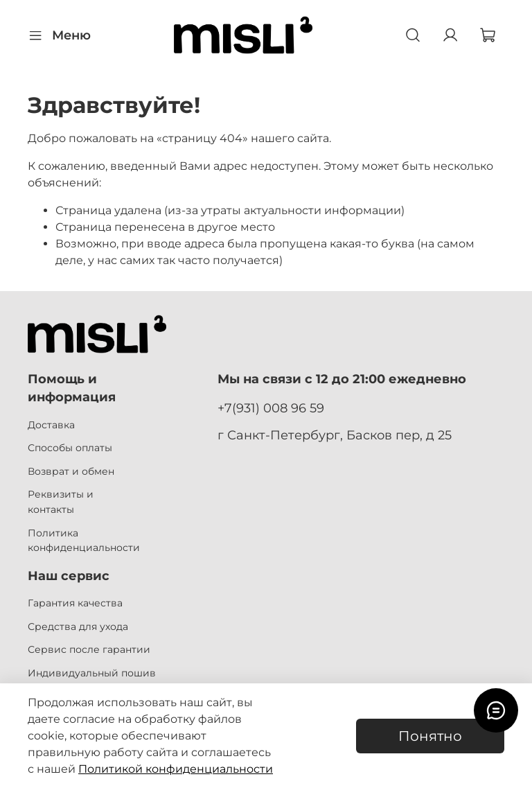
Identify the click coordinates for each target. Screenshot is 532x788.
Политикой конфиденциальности (176, 769)
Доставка (51, 425)
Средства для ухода (78, 627)
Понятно (430, 736)
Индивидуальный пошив (92, 673)
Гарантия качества (75, 603)
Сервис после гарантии (89, 649)
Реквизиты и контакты (61, 502)
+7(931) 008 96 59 (271, 408)
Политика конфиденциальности (84, 541)
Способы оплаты (70, 448)
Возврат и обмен (71, 471)
